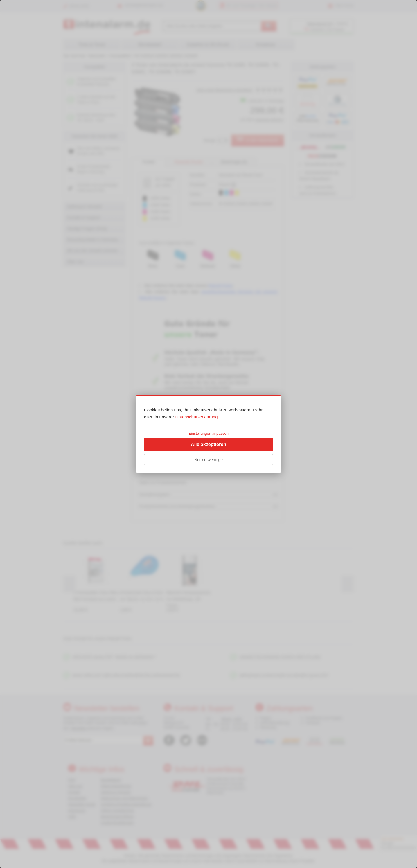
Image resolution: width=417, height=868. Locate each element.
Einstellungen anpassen (208, 433)
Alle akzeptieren (208, 444)
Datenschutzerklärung (197, 417)
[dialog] (208, 434)
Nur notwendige (208, 460)
